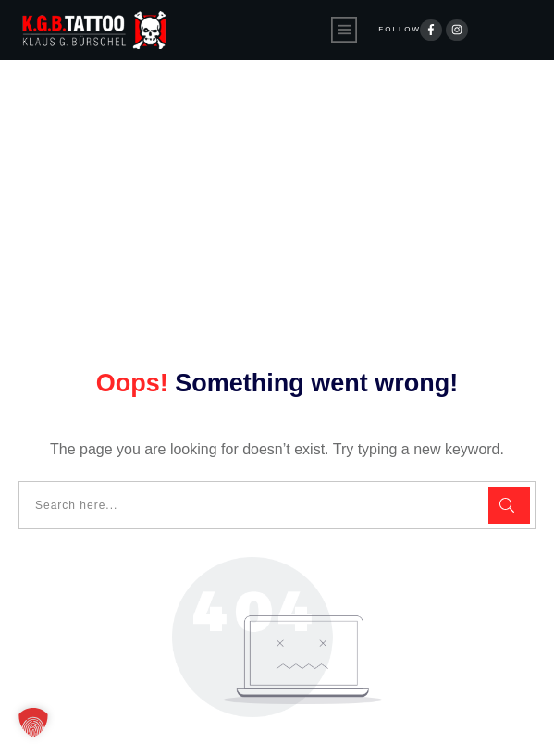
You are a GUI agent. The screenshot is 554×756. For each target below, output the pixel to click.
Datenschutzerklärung (220, 726)
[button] (33, 723)
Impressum (354, 726)
